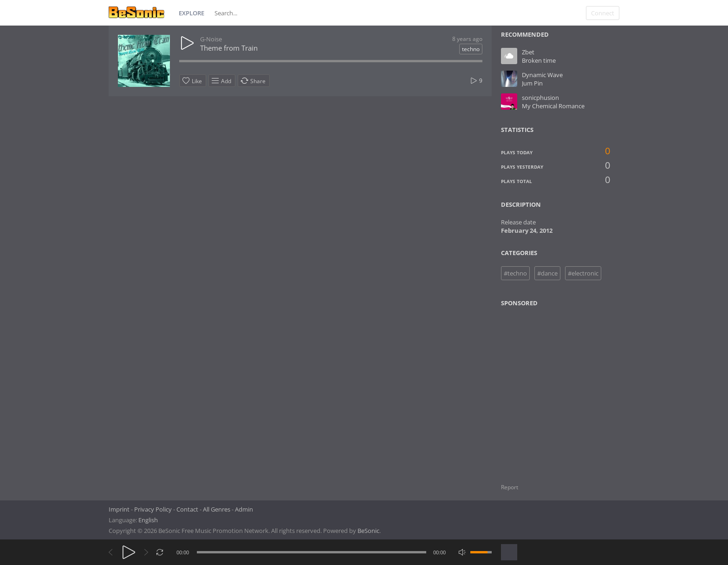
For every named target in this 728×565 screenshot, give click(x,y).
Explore (192, 13)
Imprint (119, 509)
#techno (515, 273)
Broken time (539, 60)
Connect (603, 13)
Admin (244, 509)
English (148, 520)
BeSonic (368, 531)
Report (510, 487)
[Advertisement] (546, 389)
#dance (547, 273)
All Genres (217, 509)
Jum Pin (532, 83)
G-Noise (211, 39)
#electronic (583, 273)
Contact (187, 509)
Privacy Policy (153, 509)
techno (471, 49)
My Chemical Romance (553, 106)
